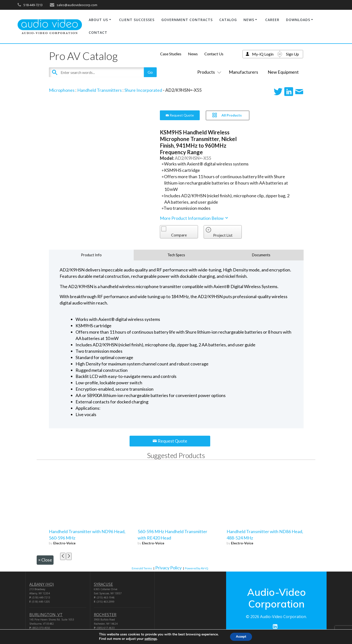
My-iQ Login (263, 54)
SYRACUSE (103, 584)
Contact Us (214, 54)
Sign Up (292, 54)
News (193, 54)
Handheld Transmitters (99, 90)
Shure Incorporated (143, 90)
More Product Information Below (194, 218)
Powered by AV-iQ (197, 568)
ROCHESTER (105, 615)
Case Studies (171, 54)
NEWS (249, 20)
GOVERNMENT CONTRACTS (187, 20)
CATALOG (228, 20)
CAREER (272, 20)
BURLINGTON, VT (46, 615)
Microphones (62, 90)
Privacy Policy (168, 568)
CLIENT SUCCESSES (137, 20)
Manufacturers (243, 72)
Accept (241, 636)
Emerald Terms (142, 568)
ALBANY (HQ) (42, 584)
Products (208, 72)
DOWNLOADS (298, 20)
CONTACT (98, 32)
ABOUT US (98, 20)
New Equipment (283, 72)
